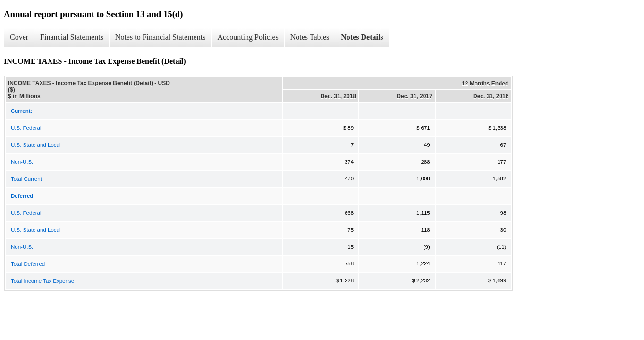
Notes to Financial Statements (161, 37)
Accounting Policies (248, 37)
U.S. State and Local (36, 145)
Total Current (26, 179)
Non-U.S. (22, 162)
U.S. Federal (26, 128)
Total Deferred (28, 264)
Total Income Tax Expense (42, 281)
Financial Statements (72, 37)
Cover (19, 37)
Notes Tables (310, 37)
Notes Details (362, 37)
